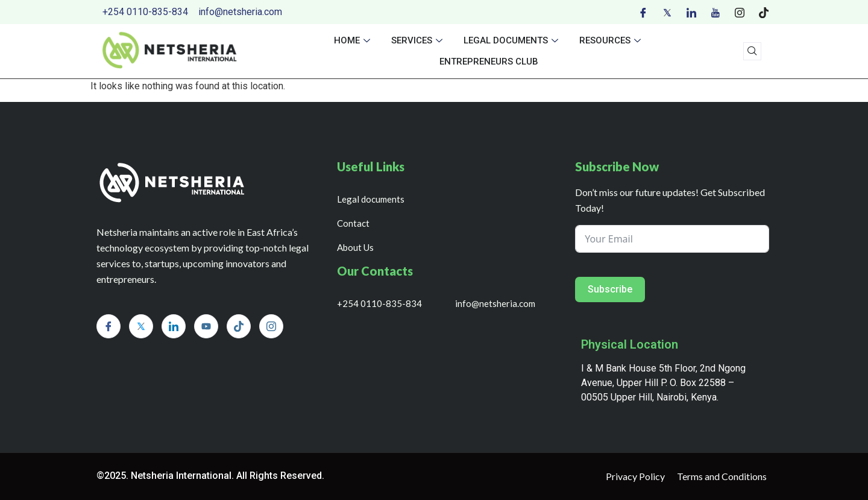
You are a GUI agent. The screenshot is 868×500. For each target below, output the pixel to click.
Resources (612, 40)
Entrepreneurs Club (489, 62)
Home (354, 40)
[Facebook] (643, 12)
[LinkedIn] (691, 12)
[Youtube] (715, 12)
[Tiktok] (764, 12)
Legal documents (512, 40)
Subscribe (610, 289)
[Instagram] (740, 12)
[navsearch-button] (752, 51)
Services (418, 40)
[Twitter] (667, 12)
